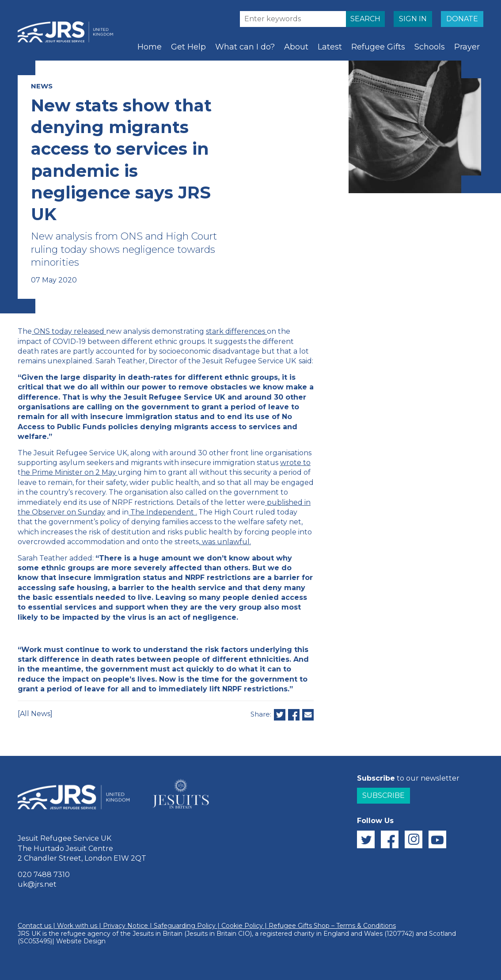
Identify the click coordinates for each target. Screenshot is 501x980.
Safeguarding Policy (185, 926)
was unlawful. (226, 542)
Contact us (34, 926)
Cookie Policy (242, 926)
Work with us (77, 926)
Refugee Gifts (378, 47)
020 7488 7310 (44, 875)
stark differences (235, 331)
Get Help (188, 47)
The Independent (162, 512)
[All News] (35, 714)
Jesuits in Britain (158, 934)
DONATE (462, 19)
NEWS (42, 86)
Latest (330, 47)
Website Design (81, 941)
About (296, 47)
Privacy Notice (125, 926)
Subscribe (383, 795)
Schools (430, 47)
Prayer (467, 47)
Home (150, 47)
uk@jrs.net (37, 884)
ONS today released (69, 331)
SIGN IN (413, 19)
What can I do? (245, 47)
